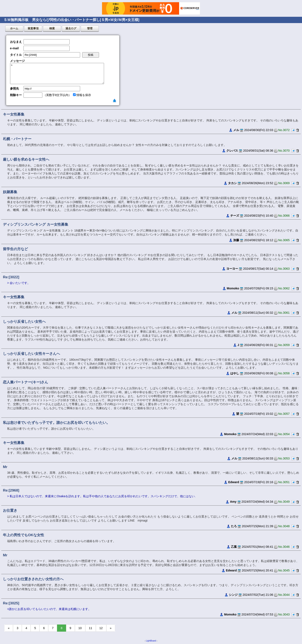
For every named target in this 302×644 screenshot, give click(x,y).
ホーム (14, 28)
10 (80, 628)
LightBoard (151, 641)
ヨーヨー (232, 269)
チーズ (235, 216)
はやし (235, 373)
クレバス (232, 151)
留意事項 (33, 28)
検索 (52, 28)
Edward (234, 482)
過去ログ (71, 28)
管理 (90, 28)
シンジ (233, 595)
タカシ (232, 183)
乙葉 (234, 547)
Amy (233, 502)
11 (91, 628)
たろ (234, 526)
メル (236, 130)
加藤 (236, 240)
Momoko (233, 288)
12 (101, 628)
